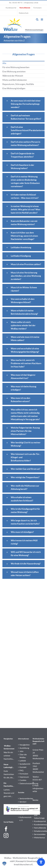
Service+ (23, 802)
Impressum (24, 777)
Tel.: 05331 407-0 (16, 3)
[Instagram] (6, 835)
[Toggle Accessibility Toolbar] (41, 862)
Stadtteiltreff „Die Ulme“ (24, 811)
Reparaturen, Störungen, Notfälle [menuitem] (18, 84)
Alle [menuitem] (4, 63)
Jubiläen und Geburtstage (38, 815)
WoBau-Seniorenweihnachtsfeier (9, 747)
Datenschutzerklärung (24, 783)
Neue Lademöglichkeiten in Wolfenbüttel (9, 766)
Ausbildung (24, 748)
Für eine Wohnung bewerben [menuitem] (16, 67)
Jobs (21, 751)
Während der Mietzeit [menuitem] (13, 76)
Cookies (23, 780)
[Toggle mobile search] (37, 19)
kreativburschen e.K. (24, 864)
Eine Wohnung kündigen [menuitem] (14, 88)
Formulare (24, 774)
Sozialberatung (24, 805)
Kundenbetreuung (38, 824)
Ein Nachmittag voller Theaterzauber (9, 785)
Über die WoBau (23, 756)
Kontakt (23, 767)
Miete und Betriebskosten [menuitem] (15, 80)
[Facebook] (6, 829)
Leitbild (23, 761)
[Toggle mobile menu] (42, 19)
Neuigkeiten (24, 745)
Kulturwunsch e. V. (24, 819)
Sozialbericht (24, 764)
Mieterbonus (38, 837)
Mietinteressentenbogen (34, 30)
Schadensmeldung (38, 831)
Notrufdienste (38, 828)
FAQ (21, 770)
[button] (4, 864)
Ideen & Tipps (37, 807)
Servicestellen (38, 834)
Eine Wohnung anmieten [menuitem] (14, 71)
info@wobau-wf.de (31, 3)
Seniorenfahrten (24, 798)
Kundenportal (38, 821)
